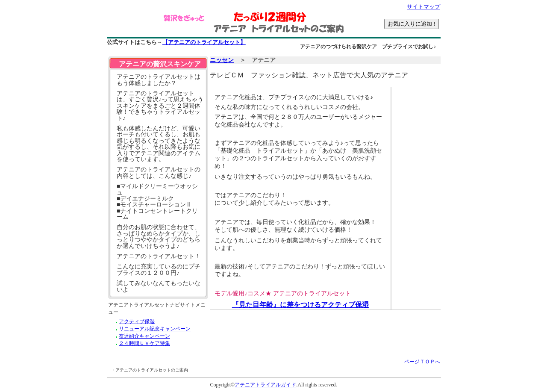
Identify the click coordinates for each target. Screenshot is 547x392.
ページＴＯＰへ (422, 362)
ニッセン (222, 60)
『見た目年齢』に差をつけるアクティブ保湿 (301, 305)
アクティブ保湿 (137, 321)
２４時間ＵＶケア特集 (144, 343)
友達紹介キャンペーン (144, 336)
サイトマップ (423, 7)
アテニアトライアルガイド (265, 385)
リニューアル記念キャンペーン (155, 329)
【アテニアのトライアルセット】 (204, 42)
